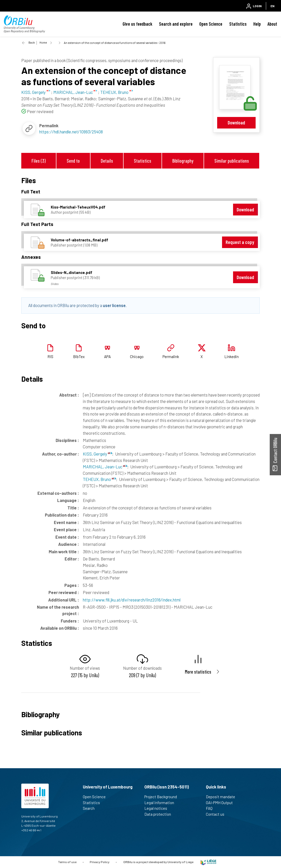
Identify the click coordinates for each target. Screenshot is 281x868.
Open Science (211, 24)
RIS (50, 357)
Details (107, 161)
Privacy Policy (100, 862)
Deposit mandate (223, 797)
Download (236, 122)
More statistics (198, 672)
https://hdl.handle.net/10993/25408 (71, 132)
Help (257, 24)
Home (43, 42)
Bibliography (183, 161)
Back (32, 42)
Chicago (137, 357)
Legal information (161, 803)
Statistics (238, 24)
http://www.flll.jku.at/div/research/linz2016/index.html (132, 600)
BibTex (79, 357)
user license (114, 305)
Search (91, 808)
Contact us (217, 814)
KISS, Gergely (97, 454)
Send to (73, 161)
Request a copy (240, 242)
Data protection (160, 814)
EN (272, 6)
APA (107, 357)
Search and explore (176, 24)
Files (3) (39, 161)
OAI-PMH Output (222, 803)
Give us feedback (137, 24)
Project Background (163, 797)
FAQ (211, 808)
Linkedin (232, 357)
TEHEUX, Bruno (99, 479)
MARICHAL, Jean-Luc (105, 467)
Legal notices (158, 808)
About (272, 24)
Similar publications (232, 161)
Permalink (171, 357)
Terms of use (67, 862)
